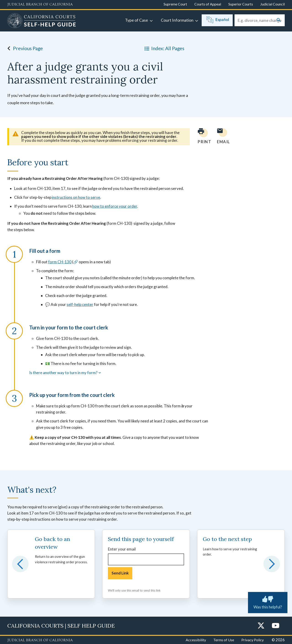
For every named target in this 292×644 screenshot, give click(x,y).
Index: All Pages (164, 48)
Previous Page (24, 48)
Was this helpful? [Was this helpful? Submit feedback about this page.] (268, 602)
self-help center (80, 304)
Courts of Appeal (208, 4)
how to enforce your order (115, 206)
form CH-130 (60, 262)
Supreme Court (175, 4)
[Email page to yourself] (222, 136)
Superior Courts (241, 4)
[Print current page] (202, 136)
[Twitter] (261, 626)
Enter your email (122, 549)
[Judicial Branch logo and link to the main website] (40, 5)
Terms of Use (224, 640)
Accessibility (196, 640)
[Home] (42, 21)
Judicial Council (272, 4)
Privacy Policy (253, 640)
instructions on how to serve (76, 197)
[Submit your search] (279, 20)
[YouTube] (276, 626)
